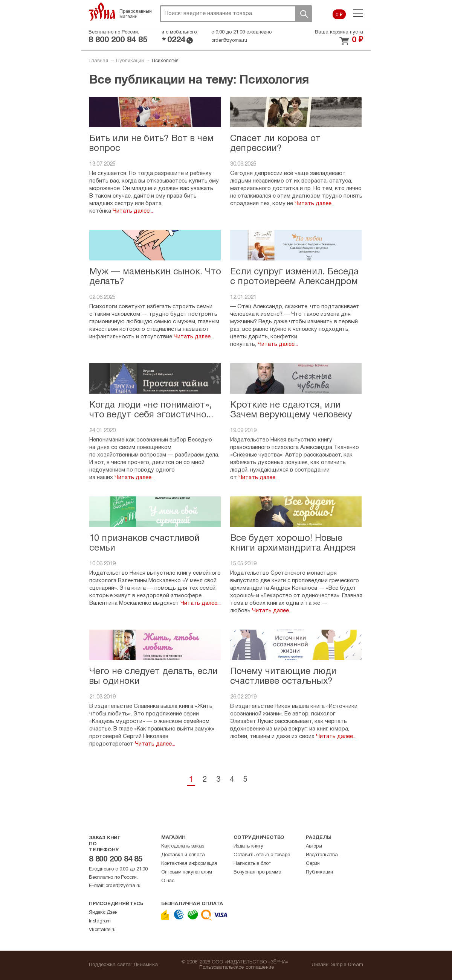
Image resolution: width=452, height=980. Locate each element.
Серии (313, 864)
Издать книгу (248, 846)
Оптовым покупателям (187, 872)
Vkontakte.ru (102, 930)
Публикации (130, 61)
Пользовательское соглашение (237, 968)
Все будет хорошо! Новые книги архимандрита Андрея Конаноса (293, 549)
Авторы (314, 846)
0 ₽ (339, 15)
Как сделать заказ (183, 846)
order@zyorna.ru (229, 41)
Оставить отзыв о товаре (262, 855)
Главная (99, 61)
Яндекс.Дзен (103, 913)
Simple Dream (347, 965)
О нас (168, 881)
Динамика (146, 965)
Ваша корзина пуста (339, 32)
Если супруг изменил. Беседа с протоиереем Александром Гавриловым (294, 282)
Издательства (322, 855)
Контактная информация (189, 864)
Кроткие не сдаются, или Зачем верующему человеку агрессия (291, 415)
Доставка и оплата (183, 855)
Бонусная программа (257, 872)
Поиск (304, 14)
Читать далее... (132, 211)
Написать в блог (252, 864)
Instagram (100, 921)
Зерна (102, 12)
